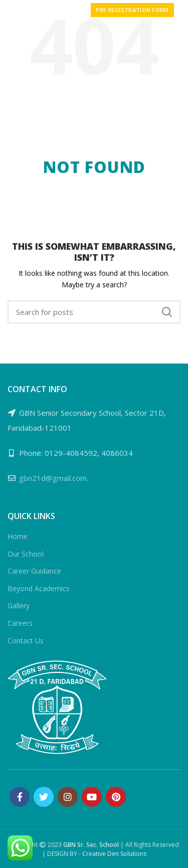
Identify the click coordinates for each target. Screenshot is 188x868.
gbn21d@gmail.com (53, 478)
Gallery (19, 605)
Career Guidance (34, 571)
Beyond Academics (39, 588)
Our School (26, 554)
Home (18, 536)
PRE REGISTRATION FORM (132, 10)
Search (167, 312)
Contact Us (26, 641)
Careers (20, 623)
